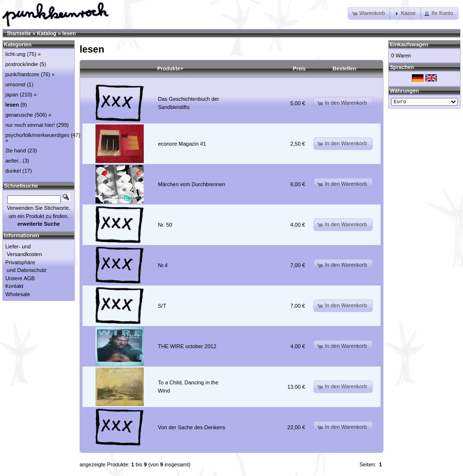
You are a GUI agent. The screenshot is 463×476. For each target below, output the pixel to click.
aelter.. (13, 161)
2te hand (16, 150)
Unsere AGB (20, 278)
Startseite (19, 33)
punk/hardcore (22, 74)
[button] (369, 14)
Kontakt (14, 286)
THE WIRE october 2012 (187, 346)
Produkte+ (170, 68)
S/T (162, 306)
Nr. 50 (165, 225)
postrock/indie (22, 64)
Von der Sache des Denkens (192, 427)
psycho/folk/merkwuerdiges (37, 135)
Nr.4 (163, 265)
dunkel (13, 171)
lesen (69, 33)
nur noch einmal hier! (30, 125)
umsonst (15, 84)
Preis (299, 68)
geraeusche (19, 115)
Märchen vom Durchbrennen (192, 184)
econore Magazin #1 (182, 144)
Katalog (47, 33)
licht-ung (15, 54)
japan (12, 95)
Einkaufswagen (409, 44)
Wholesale (18, 294)
